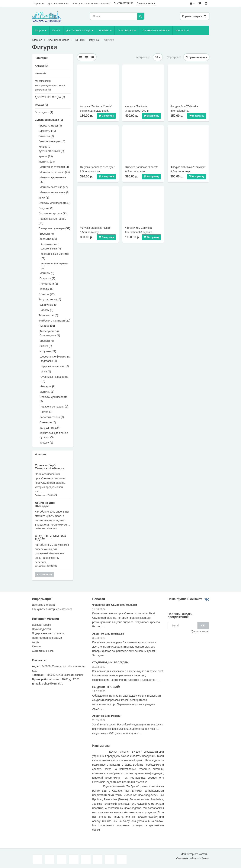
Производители (41, 629)
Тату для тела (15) (50, 299)
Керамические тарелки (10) (54, 266)
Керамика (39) (48, 239)
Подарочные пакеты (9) (54, 407)
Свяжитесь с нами (43, 651)
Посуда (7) (46, 412)
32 (158, 57)
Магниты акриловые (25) (55, 172)
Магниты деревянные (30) (53, 180)
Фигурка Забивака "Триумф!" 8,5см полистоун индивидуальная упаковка (188, 171)
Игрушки (94, 40)
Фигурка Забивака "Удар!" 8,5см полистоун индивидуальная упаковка (96, 232)
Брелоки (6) (47, 234)
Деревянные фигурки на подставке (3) (55, 359)
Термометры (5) (48, 315)
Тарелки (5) (47, 289)
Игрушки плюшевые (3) (55, 366)
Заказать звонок (146, 3)
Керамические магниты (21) (55, 256)
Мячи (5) (46, 371)
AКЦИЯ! (41, 30)
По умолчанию (196, 57)
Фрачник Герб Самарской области (50, 467)
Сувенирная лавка (156, 30)
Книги (56, 30)
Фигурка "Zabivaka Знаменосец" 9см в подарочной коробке (138, 111)
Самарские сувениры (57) (54, 228)
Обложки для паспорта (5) (54, 399)
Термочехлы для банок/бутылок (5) (54, 435)
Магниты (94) (47, 162)
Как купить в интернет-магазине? (92, 3)
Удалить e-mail (200, 631)
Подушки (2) (46, 208)
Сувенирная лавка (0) (49, 120)
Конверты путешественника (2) (51, 149)
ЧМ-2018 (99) (47, 326)
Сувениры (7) (48, 422)
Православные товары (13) (53, 221)
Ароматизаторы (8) (50, 126)
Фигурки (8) (48, 386)
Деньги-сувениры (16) (52, 141)
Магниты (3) (47, 273)
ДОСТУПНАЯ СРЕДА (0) (50, 97)
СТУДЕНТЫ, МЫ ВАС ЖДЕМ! (50, 538)
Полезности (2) (49, 284)
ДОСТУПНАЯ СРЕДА (80, 30)
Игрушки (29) (48, 351)
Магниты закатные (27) (54, 187)
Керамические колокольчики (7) (51, 246)
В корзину (106, 116)
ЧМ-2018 (79, 40)
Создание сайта (186, 858)
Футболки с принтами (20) (54, 321)
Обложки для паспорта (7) (55, 203)
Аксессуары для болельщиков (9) (50, 333)
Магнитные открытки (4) (54, 167)
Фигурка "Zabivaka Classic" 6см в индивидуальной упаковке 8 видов (96, 111)
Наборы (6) (46, 310)
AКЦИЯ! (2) (42, 66)
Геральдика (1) (44, 112)
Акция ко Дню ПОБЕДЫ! (45, 504)
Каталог (37, 646)
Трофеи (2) (46, 443)
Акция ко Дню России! (107, 716)
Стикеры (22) (47, 294)
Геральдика (127, 30)
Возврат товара (42, 625)
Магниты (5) (47, 392)
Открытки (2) (47, 278)
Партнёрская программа (47, 638)
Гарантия (39, 3)
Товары (105, 30)
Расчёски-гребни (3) (52, 417)
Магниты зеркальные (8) (55, 192)
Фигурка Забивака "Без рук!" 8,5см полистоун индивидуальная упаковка (97, 171)
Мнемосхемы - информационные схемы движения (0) (50, 85)
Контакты (182, 30)
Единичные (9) (48, 305)
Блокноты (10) (47, 131)
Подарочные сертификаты (48, 633)
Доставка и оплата (59, 3)
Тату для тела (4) (50, 428)
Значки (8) (46, 346)
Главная (37, 40)
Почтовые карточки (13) (53, 213)
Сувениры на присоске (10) (54, 379)
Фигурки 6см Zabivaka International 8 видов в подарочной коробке (139, 232)
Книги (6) (40, 73)
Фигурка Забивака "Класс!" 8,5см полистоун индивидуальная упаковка (142, 171)
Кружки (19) (46, 156)
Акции (36, 642)
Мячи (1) (44, 198)
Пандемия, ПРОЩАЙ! (106, 687)
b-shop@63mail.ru (52, 684)
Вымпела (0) (46, 136)
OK (203, 625)
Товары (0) (41, 105)
